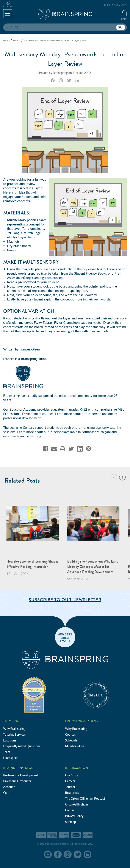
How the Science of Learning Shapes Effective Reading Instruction (32, 564)
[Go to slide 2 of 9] (122, 477)
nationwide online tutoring (22, 436)
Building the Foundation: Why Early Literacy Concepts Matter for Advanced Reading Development (93, 567)
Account (9, 787)
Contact (70, 810)
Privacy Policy (74, 816)
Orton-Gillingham (77, 804)
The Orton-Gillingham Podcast (85, 798)
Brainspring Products (17, 781)
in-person (94, 414)
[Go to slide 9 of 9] (114, 477)
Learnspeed (11, 758)
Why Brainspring (14, 729)
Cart (6, 793)
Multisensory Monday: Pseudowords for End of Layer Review (65, 59)
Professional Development (21, 775)
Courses (70, 734)
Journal (70, 787)
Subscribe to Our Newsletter (65, 600)
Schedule (71, 740)
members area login (65, 638)
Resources (72, 793)
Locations (10, 740)
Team (7, 752)
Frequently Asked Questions (22, 746)
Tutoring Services (14, 734)
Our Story (72, 775)
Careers (70, 781)
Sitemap (70, 822)
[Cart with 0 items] (124, 16)
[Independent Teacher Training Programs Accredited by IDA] (34, 694)
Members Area (75, 746)
